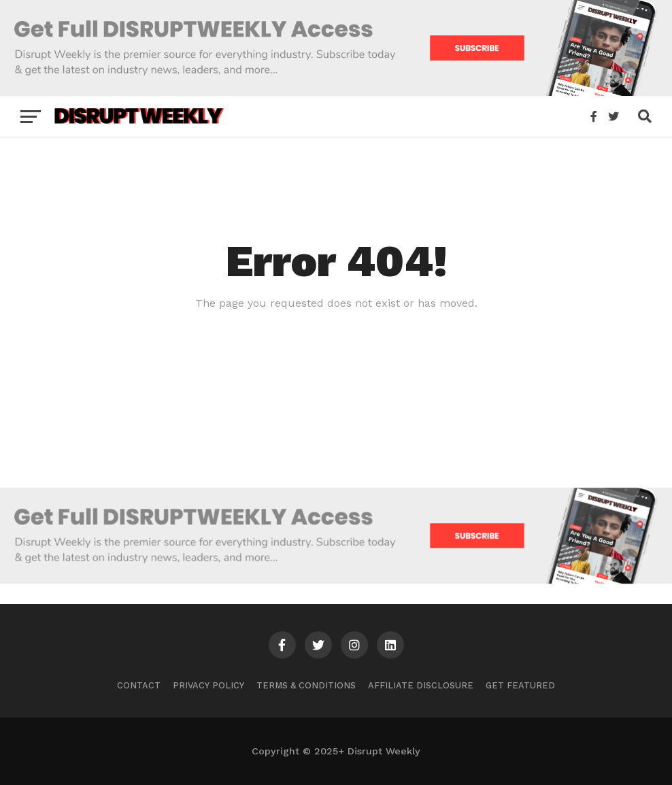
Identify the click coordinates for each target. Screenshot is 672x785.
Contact (139, 685)
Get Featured (520, 685)
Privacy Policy (208, 685)
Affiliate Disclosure (421, 685)
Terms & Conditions (306, 685)
